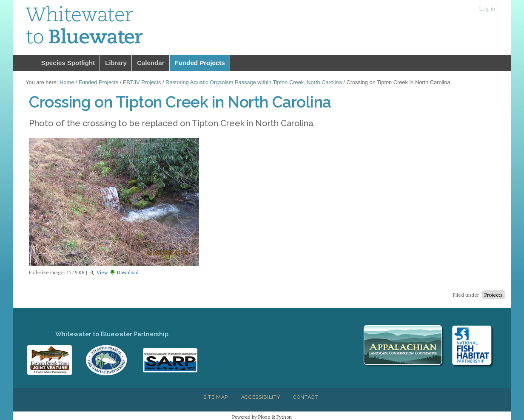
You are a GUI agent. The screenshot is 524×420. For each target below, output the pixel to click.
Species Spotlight (68, 63)
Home (25, 63)
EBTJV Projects (142, 82)
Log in (487, 9)
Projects (494, 295)
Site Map (216, 397)
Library (116, 63)
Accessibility (261, 397)
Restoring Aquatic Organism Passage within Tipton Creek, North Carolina (254, 82)
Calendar (151, 63)
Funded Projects (200, 63)
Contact (306, 397)
